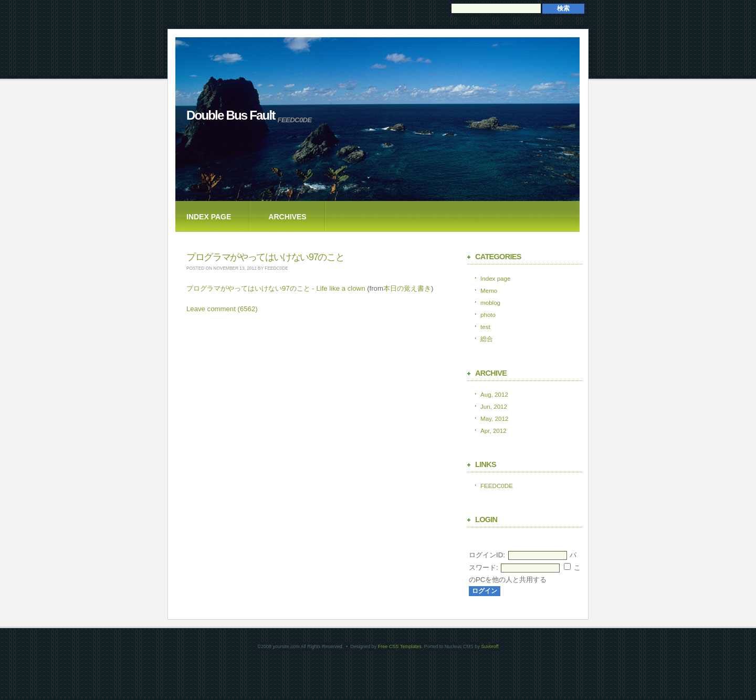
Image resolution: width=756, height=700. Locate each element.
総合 (487, 339)
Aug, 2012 (494, 394)
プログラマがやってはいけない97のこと (265, 257)
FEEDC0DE (497, 486)
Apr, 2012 (493, 431)
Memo (489, 290)
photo (488, 315)
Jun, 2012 (494, 406)
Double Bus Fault (231, 115)
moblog (490, 303)
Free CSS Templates (400, 646)
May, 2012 (494, 418)
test (485, 327)
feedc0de (276, 268)
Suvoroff (490, 646)
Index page (209, 217)
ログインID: (487, 555)
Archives (287, 217)
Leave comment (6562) (222, 309)
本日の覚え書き (407, 288)
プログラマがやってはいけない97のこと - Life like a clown (276, 288)
